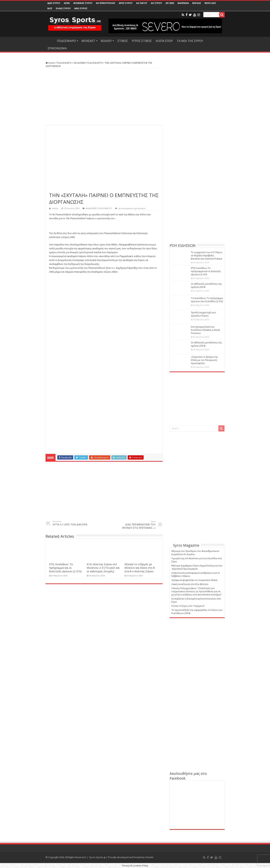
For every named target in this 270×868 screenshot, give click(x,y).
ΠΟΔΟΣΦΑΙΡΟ (66, 41)
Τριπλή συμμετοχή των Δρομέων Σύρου (203, 314)
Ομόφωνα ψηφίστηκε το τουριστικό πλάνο (194, 580)
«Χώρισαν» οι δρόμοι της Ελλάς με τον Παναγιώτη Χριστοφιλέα (204, 360)
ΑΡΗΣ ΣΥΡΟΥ (126, 3)
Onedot (149, 857)
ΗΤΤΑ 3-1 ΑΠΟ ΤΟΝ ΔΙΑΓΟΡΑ (71, 523)
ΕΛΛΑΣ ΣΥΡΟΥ (63, 8)
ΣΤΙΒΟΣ (123, 41)
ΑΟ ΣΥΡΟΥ (156, 3)
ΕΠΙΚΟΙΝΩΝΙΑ (57, 48)
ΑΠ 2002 (170, 3)
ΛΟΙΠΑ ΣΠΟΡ (164, 41)
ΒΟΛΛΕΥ (106, 41)
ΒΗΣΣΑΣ (197, 3)
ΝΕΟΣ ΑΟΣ (210, 3)
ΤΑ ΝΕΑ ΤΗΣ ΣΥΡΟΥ (190, 41)
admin (55, 208)
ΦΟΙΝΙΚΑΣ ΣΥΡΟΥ (83, 3)
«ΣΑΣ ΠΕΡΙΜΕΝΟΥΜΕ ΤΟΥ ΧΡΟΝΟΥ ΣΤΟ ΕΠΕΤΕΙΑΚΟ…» (137, 525)
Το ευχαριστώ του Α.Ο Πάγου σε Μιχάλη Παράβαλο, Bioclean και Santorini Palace (207, 255)
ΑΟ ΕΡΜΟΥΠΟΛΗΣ (106, 3)
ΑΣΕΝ (67, 3)
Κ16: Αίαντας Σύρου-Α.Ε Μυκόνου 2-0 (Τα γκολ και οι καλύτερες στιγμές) (103, 568)
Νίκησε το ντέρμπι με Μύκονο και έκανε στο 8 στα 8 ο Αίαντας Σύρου (140, 568)
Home (50, 63)
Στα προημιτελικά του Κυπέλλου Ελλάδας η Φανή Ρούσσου (205, 330)
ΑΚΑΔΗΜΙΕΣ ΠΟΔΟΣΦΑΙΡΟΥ (88, 63)
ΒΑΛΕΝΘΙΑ (183, 3)
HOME (50, 41)
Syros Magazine (186, 545)
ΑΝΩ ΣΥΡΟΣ (81, 8)
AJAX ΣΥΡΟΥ (54, 3)
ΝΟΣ (50, 8)
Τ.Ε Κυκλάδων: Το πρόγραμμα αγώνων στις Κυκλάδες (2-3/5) (207, 300)
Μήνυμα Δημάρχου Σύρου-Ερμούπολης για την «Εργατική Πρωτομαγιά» (197, 567)
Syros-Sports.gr (97, 857)
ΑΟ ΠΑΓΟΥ (142, 3)
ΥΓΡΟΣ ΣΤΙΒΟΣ (142, 41)
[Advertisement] (104, 97)
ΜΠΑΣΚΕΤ (88, 41)
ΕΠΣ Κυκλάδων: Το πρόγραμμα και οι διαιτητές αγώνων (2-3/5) (65, 568)
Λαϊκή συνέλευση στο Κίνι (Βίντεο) (190, 584)
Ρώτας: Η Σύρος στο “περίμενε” (188, 606)
